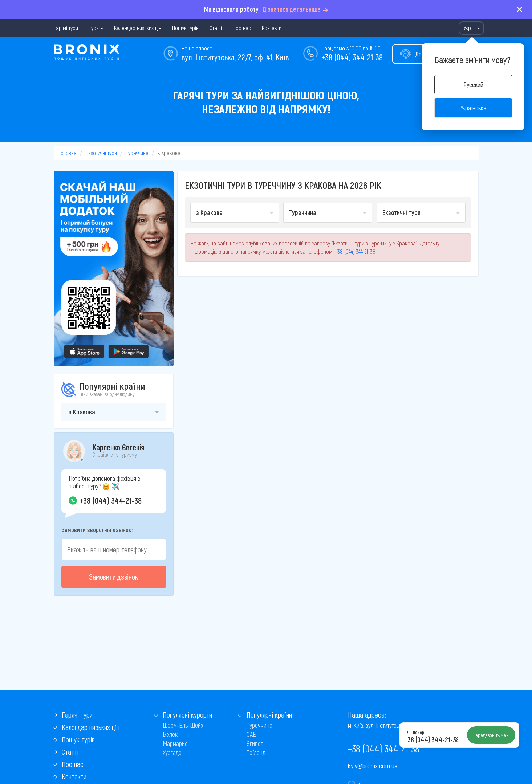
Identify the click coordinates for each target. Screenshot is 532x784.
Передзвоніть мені (491, 735)
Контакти (272, 28)
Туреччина (137, 153)
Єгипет (255, 743)
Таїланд (256, 752)
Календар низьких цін (138, 28)
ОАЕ (251, 734)
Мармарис (175, 743)
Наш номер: (414, 732)
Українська (473, 108)
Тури (94, 28)
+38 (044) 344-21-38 (352, 57)
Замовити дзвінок (113, 577)
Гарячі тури (66, 28)
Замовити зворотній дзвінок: (97, 529)
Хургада (172, 752)
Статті (216, 28)
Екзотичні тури (101, 153)
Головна (68, 153)
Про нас (242, 28)
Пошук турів (185, 28)
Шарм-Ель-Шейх (183, 725)
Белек (170, 734)
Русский (473, 85)
